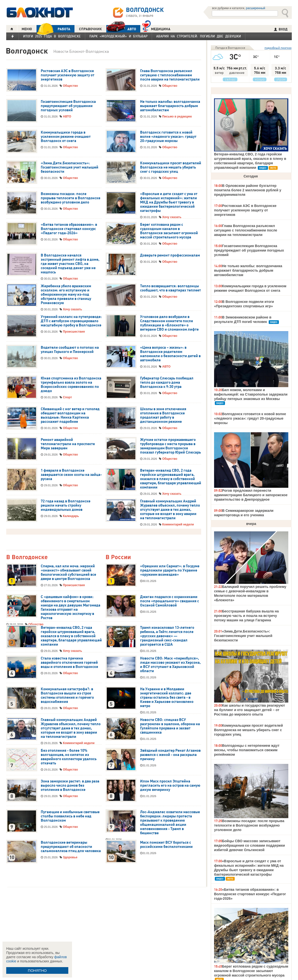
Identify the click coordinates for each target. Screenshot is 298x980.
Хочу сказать (172, 217)
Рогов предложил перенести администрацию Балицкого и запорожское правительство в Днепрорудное (251, 495)
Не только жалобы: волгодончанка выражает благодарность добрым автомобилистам (170, 106)
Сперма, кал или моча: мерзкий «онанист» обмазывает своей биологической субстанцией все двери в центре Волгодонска (68, 572)
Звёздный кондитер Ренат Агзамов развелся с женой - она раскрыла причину (170, 755)
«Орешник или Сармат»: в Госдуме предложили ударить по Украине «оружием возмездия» (170, 570)
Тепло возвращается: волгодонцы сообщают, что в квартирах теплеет (170, 288)
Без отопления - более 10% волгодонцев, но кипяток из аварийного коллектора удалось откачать (69, 757)
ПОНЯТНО (37, 970)
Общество (70, 86)
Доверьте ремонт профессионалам (170, 255)
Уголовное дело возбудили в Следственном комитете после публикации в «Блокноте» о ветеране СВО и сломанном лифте (169, 323)
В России (118, 557)
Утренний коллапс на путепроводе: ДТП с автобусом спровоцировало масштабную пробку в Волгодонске (71, 321)
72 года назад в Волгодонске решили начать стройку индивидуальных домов (66, 505)
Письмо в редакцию (177, 116)
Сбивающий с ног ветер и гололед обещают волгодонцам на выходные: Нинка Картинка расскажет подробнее (70, 415)
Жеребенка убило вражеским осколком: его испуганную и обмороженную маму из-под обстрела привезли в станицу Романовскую (66, 294)
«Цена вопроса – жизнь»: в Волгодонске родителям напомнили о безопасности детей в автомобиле (170, 354)
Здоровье (70, 857)
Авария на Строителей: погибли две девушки (199, 36)
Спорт (67, 397)
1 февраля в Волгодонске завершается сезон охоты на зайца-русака (71, 475)
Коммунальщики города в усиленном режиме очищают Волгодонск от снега (66, 137)
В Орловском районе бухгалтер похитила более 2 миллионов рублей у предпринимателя (248, 190)
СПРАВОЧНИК (90, 29)
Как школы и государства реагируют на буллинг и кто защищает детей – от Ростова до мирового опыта (250, 710)
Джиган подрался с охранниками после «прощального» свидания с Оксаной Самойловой (169, 601)
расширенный (256, 8)
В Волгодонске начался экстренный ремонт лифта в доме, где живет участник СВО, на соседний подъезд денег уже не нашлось (70, 264)
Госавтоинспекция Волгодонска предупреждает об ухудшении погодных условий (68, 106)
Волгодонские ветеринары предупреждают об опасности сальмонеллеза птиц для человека (71, 847)
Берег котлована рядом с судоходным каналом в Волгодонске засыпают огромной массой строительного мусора (169, 231)
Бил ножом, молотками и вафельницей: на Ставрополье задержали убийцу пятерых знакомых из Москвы (251, 394)
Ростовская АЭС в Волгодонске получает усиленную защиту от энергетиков (68, 75)
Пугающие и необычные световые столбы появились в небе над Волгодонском (70, 816)
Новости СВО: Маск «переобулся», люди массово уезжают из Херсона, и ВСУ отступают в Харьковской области (170, 665)
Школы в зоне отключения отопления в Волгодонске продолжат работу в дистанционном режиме (163, 415)
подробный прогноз (278, 48)
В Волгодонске (27, 557)
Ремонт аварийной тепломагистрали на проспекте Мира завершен (68, 444)
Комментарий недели (178, 524)
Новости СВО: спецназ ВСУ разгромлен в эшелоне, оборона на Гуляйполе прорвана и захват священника (170, 726)
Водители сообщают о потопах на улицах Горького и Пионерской (70, 350)
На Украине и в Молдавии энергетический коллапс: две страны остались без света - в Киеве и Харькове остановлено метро (167, 697)
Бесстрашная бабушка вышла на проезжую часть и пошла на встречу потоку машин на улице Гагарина (246, 616)
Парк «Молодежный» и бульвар (118, 36)
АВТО (121, 29)
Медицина (156, 28)
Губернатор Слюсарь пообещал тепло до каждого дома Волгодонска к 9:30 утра (167, 382)
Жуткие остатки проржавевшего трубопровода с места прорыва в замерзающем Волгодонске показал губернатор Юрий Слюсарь (170, 446)
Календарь (71, 516)
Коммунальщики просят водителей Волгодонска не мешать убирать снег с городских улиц (171, 167)
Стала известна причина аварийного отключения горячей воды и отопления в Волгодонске (69, 663)
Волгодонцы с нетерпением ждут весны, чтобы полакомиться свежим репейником (247, 750)
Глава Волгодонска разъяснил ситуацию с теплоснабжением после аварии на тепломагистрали (170, 75)
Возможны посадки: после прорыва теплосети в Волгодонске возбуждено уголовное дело (71, 198)
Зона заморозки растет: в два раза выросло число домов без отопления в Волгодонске (70, 785)
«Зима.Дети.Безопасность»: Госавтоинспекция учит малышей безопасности (70, 167)
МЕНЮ (27, 29)
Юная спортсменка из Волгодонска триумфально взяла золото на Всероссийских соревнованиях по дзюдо (71, 385)
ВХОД (281, 29)
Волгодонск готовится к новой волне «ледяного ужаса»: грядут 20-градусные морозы (168, 137)
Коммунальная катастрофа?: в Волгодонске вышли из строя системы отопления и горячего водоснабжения (67, 695)
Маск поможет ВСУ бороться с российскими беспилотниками (166, 845)
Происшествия (74, 332)
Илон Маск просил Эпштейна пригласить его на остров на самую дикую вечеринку (170, 785)
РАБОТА (53, 29)
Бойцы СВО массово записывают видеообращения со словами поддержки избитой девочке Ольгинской (249, 845)
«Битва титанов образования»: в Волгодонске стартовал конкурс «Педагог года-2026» (69, 229)
